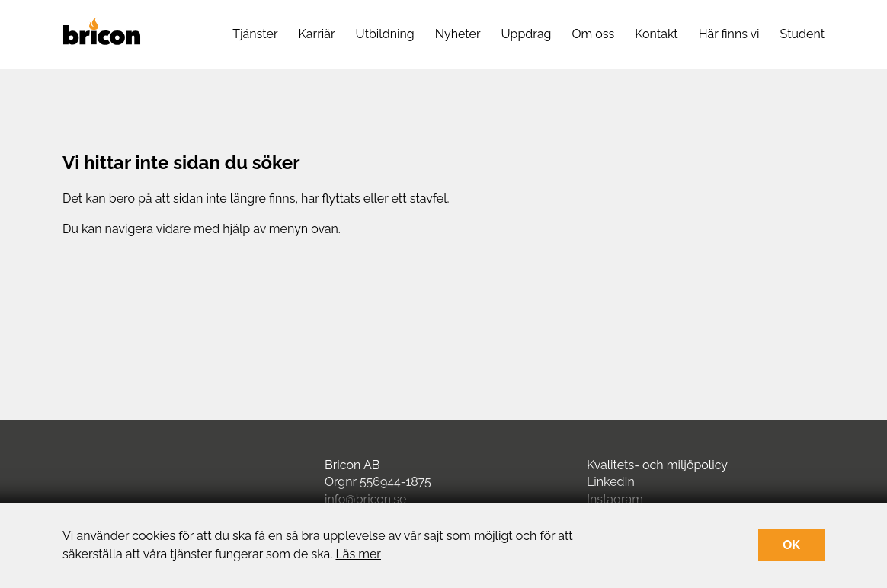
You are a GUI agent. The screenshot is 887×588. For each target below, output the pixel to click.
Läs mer (358, 554)
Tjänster (255, 34)
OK (791, 545)
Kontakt (656, 34)
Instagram (615, 499)
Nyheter (458, 34)
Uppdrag (527, 34)
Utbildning (385, 34)
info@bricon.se (365, 499)
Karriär (317, 34)
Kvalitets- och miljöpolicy (657, 465)
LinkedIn (611, 482)
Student (802, 34)
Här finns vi (729, 34)
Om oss (594, 34)
